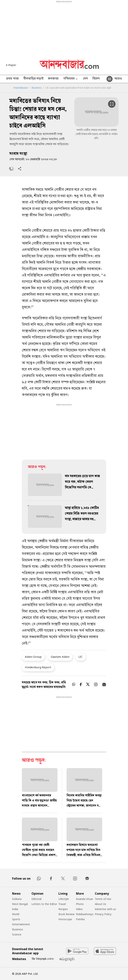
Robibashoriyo (85, 914)
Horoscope (65, 919)
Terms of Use (103, 899)
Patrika (80, 919)
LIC (80, 657)
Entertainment (21, 924)
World (16, 914)
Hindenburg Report (38, 667)
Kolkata (17, 899)
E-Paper (11, 65)
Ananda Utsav (84, 899)
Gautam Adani (60, 657)
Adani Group (33, 657)
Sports (16, 919)
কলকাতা (53, 79)
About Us (100, 904)
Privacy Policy (103, 914)
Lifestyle (64, 899)
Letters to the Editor (44, 904)
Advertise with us (105, 909)
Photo (80, 904)
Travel (62, 904)
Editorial (36, 899)
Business (37, 88)
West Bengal (20, 904)
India (15, 909)
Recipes (63, 909)
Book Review (66, 914)
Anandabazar (21, 88)
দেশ (85, 79)
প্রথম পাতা (12, 79)
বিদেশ (96, 79)
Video (79, 909)
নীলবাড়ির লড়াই (33, 79)
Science (17, 934)
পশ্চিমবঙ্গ (71, 79)
